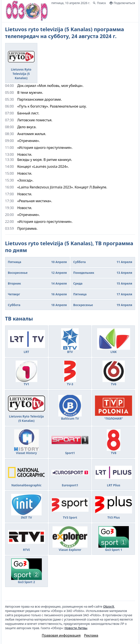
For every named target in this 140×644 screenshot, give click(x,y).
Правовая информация (61, 635)
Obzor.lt (109, 606)
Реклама (91, 635)
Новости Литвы (76, 628)
